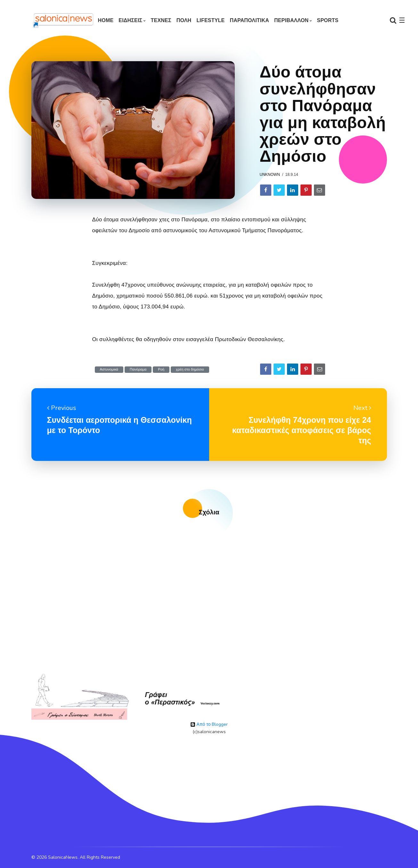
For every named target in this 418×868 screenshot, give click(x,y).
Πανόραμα (138, 369)
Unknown (270, 175)
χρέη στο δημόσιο (190, 369)
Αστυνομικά (109, 369)
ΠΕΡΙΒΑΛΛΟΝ (291, 20)
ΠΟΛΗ (184, 20)
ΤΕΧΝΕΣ (161, 20)
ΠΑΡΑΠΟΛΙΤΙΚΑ (249, 20)
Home (106, 20)
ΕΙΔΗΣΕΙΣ (130, 20)
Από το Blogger (209, 724)
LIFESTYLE (210, 20)
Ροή (161, 369)
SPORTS (328, 20)
